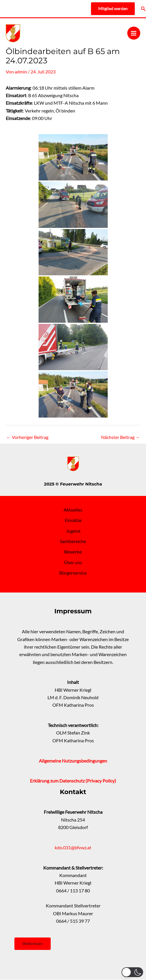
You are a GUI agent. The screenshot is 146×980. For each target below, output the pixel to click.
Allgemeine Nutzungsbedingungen (73, 761)
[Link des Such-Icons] (143, 9)
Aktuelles (73, 510)
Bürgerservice (73, 573)
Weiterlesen (33, 944)
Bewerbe (73, 552)
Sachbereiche (73, 541)
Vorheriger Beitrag (27, 437)
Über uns (73, 562)
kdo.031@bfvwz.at (73, 848)
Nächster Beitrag (121, 437)
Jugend (73, 531)
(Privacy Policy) (101, 781)
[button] (132, 972)
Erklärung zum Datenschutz (58, 781)
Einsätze (73, 520)
